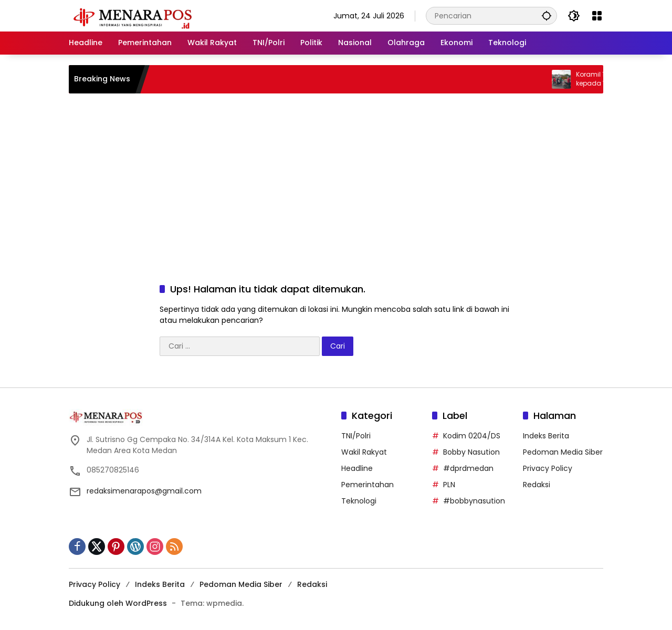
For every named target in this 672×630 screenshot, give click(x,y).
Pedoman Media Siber (563, 452)
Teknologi (359, 501)
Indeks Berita (546, 436)
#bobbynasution (474, 501)
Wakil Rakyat (364, 452)
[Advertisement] (336, 177)
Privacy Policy (548, 468)
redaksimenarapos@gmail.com (144, 491)
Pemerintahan (367, 485)
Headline (357, 468)
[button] (547, 15)
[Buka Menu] (597, 16)
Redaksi (537, 485)
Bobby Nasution (471, 452)
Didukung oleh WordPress (118, 603)
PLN (449, 485)
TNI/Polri (356, 436)
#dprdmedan (468, 468)
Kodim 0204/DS (472, 436)
